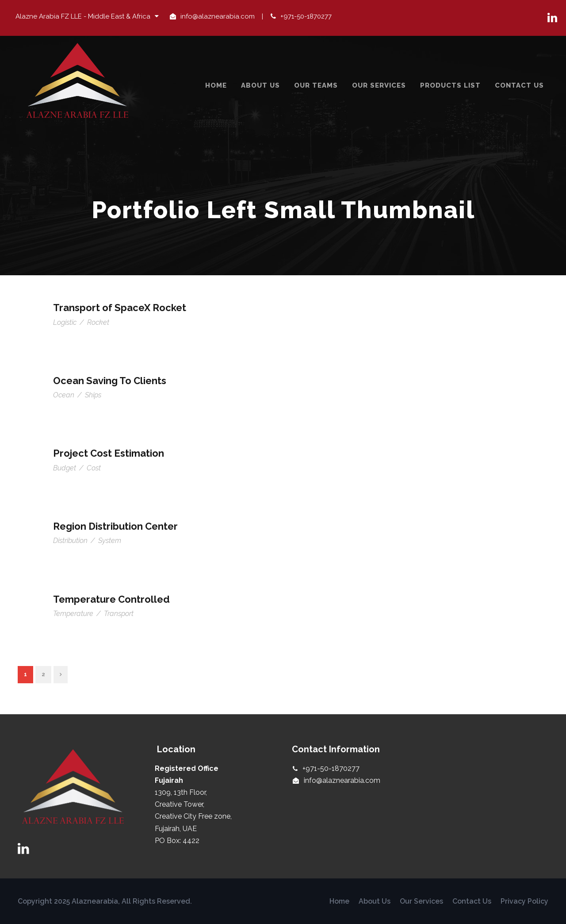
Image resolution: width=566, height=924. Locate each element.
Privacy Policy (524, 901)
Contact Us (519, 85)
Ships (93, 395)
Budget (65, 468)
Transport (119, 614)
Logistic (65, 322)
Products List (450, 85)
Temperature (73, 614)
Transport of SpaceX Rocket (120, 308)
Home (216, 85)
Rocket (98, 322)
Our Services (379, 85)
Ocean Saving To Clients (110, 381)
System (110, 541)
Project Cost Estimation (109, 453)
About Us (260, 85)
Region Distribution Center (115, 526)
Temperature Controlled (111, 599)
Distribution (70, 541)
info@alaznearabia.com (218, 16)
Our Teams (316, 85)
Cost (94, 468)
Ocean (64, 395)
